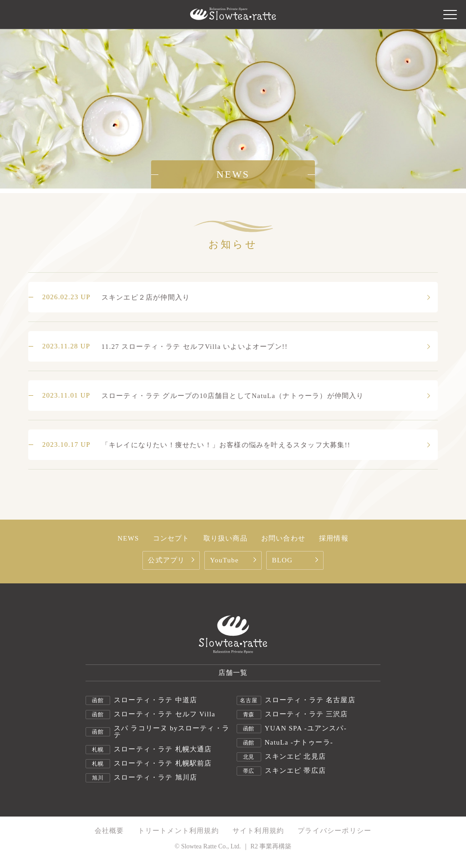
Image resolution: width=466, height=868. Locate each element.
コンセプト (171, 538)
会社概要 (109, 831)
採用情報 (334, 538)
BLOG (296, 560)
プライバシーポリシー (334, 831)
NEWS (128, 538)
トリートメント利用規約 (178, 831)
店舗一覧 (233, 673)
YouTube (234, 560)
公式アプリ (172, 560)
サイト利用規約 (258, 831)
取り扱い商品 (225, 538)
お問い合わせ (283, 538)
